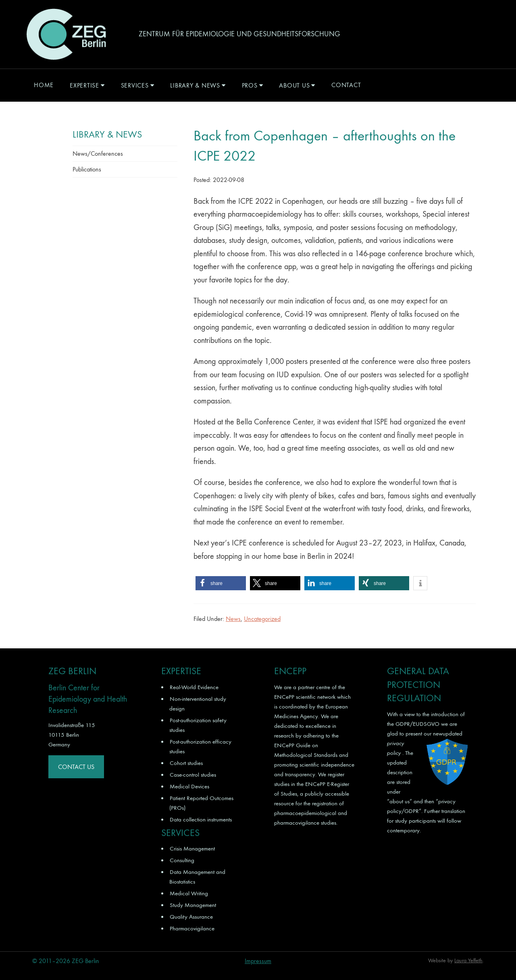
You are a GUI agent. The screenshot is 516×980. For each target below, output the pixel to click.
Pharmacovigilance (192, 928)
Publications (87, 169)
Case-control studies (193, 775)
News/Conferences (98, 154)
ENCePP (284, 697)
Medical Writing (189, 893)
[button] (221, 583)
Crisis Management (192, 848)
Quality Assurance (191, 917)
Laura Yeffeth (468, 960)
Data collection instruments (201, 819)
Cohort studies (186, 763)
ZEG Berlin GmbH (66, 34)
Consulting (182, 860)
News (233, 619)
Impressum (258, 961)
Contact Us (76, 767)
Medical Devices (189, 786)
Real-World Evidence (194, 687)
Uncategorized (262, 619)
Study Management (193, 905)
